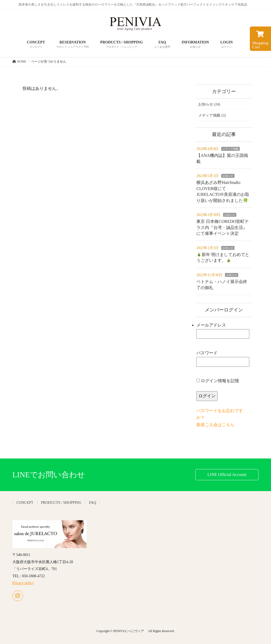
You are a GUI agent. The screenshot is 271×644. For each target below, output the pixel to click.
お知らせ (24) (209, 104)
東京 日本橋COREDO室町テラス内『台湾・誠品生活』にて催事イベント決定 (223, 227)
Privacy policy (23, 583)
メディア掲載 (231, 149)
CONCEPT (25, 503)
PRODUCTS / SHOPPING (61, 503)
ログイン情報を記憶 (218, 381)
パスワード (223, 359)
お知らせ (228, 176)
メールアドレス (223, 331)
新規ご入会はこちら (215, 425)
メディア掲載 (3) (212, 115)
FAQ (92, 503)
